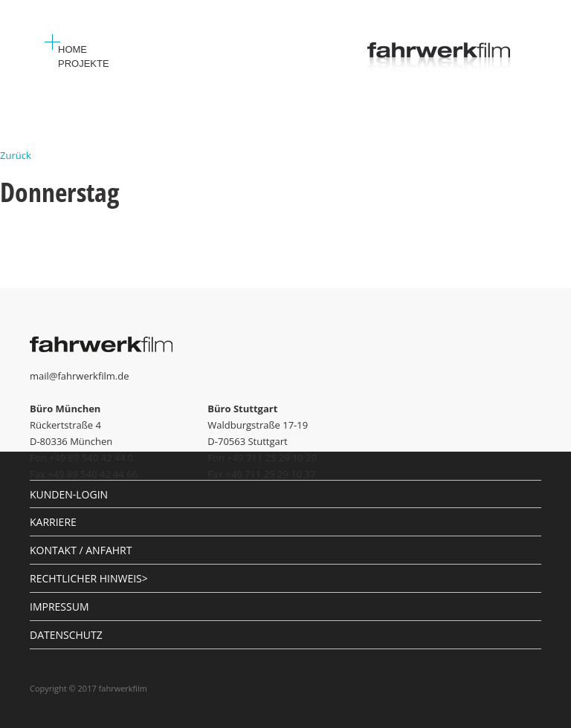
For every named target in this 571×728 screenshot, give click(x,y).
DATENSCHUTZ (66, 635)
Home (72, 49)
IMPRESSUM (59, 607)
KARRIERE (53, 522)
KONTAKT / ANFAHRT (81, 550)
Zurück (16, 155)
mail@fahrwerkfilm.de (80, 376)
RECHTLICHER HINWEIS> (89, 578)
